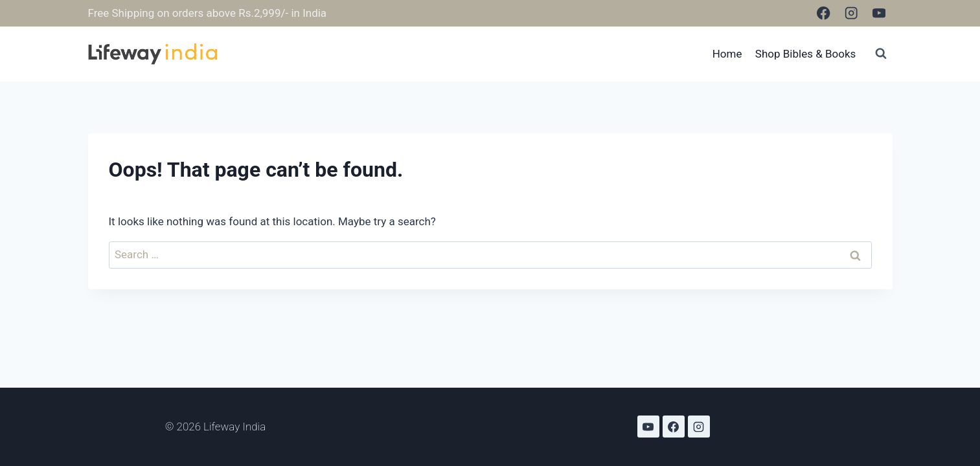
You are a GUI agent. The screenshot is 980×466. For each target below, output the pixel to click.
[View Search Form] (881, 54)
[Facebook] (824, 13)
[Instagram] (851, 13)
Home (727, 54)
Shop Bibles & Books (806, 54)
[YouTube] (879, 13)
